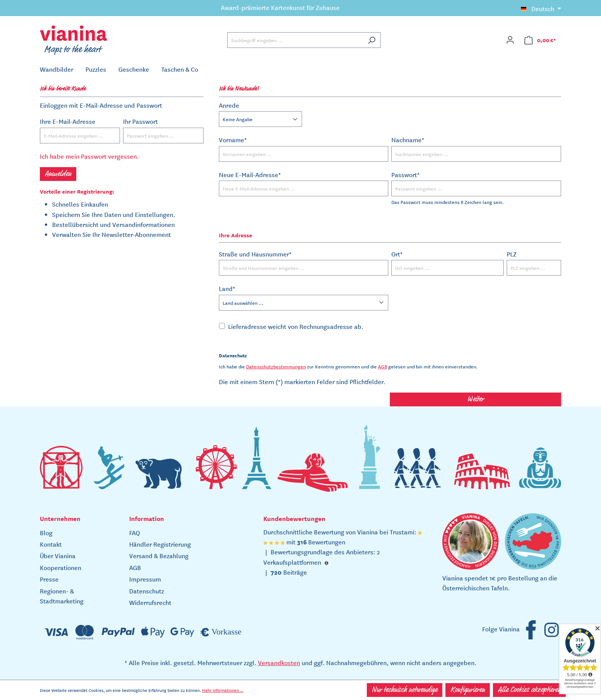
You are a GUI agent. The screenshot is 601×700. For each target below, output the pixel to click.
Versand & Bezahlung (159, 555)
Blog (46, 532)
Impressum (145, 579)
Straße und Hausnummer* (255, 254)
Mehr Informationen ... (223, 690)
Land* (227, 288)
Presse (49, 579)
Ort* (397, 254)
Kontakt (51, 544)
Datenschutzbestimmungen (276, 366)
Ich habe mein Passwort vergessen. (89, 156)
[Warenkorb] (540, 40)
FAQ (135, 532)
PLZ (512, 254)
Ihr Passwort (140, 121)
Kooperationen (61, 567)
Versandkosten (279, 662)
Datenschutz (147, 591)
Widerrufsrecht (150, 602)
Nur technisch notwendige (405, 690)
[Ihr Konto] (510, 40)
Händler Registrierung (160, 544)
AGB (383, 366)
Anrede (229, 105)
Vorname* (233, 140)
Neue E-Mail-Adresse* (250, 174)
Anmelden (58, 174)
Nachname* (408, 140)
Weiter (475, 399)
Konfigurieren (468, 690)
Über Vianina (58, 555)
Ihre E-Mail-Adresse (68, 121)
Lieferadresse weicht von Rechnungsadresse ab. (296, 326)
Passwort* (406, 174)
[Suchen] (372, 40)
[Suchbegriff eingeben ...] (295, 40)
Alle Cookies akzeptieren (529, 690)
